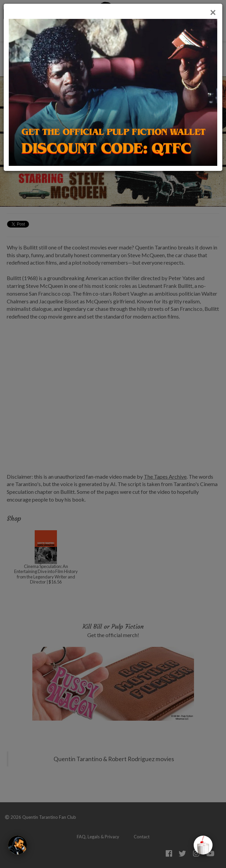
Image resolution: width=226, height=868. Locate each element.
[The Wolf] (18, 845)
